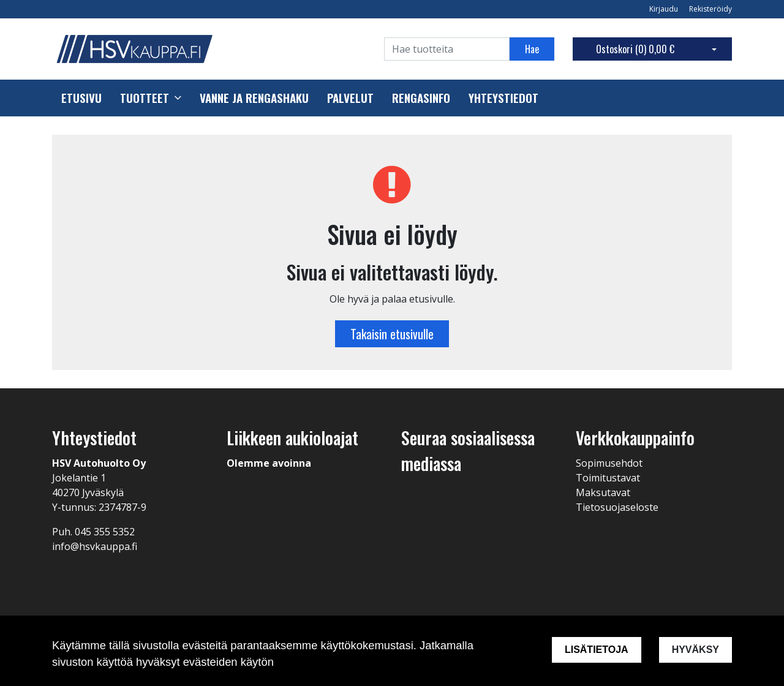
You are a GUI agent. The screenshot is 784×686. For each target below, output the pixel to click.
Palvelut (350, 98)
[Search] (447, 49)
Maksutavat (603, 492)
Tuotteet (145, 98)
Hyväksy (695, 650)
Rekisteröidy (710, 9)
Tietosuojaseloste (617, 507)
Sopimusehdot (609, 463)
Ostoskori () (635, 49)
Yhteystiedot (503, 98)
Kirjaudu (665, 9)
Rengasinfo (421, 98)
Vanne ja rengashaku (254, 98)
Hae (532, 49)
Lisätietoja (597, 650)
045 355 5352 (105, 532)
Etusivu (81, 98)
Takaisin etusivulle (392, 334)
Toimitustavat (608, 478)
